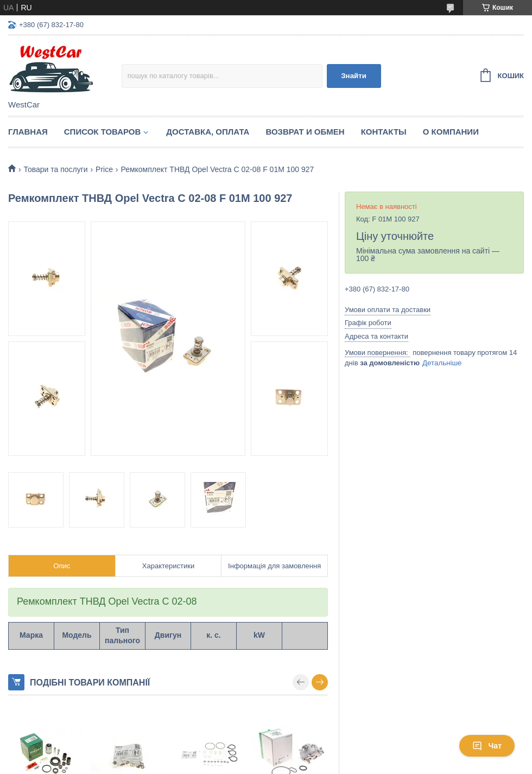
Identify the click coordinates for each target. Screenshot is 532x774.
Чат (487, 746)
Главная (28, 132)
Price (104, 169)
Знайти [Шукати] (354, 76)
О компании (451, 132)
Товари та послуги (55, 169)
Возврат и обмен (305, 132)
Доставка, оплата (208, 132)
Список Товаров (103, 132)
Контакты (384, 132)
